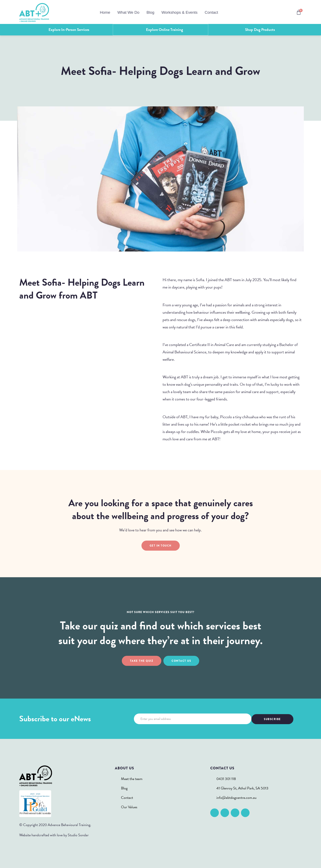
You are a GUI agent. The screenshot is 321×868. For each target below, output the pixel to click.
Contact (211, 12)
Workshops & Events (180, 12)
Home (105, 12)
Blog (150, 12)
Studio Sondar (78, 835)
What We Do (128, 12)
